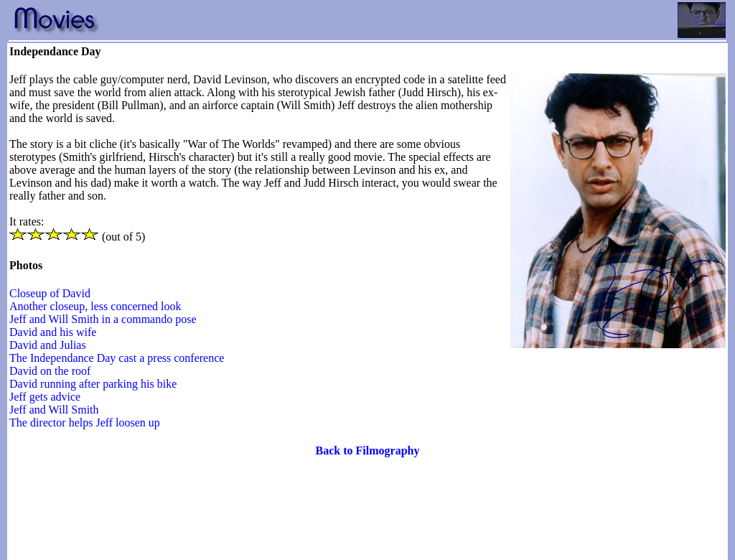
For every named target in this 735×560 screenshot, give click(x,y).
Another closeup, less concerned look (95, 306)
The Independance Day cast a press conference (117, 358)
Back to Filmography (368, 451)
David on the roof (50, 371)
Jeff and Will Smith (54, 410)
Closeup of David (50, 293)
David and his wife (53, 332)
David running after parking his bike (93, 384)
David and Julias (48, 345)
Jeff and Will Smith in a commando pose (103, 319)
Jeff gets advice (45, 397)
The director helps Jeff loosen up (85, 423)
